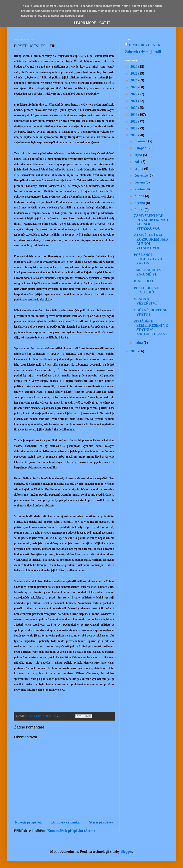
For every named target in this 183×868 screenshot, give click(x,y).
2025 (134, 73)
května (140, 189)
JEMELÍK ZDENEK (144, 45)
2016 (134, 135)
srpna (139, 169)
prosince (141, 141)
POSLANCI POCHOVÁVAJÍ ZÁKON (148, 259)
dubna (140, 196)
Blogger (126, 851)
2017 (134, 128)
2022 (134, 94)
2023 (134, 87)
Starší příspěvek (101, 822)
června (140, 182)
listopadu (142, 148)
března (140, 203)
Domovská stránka (65, 822)
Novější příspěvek (28, 822)
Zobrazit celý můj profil (143, 52)
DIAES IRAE (144, 281)
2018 (134, 121)
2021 (134, 101)
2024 (134, 80)
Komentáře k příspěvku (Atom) (71, 831)
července (142, 175)
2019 (134, 115)
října (139, 155)
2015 (134, 351)
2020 (134, 108)
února (140, 210)
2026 (134, 66)
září (138, 162)
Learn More (85, 23)
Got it (105, 23)
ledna (139, 343)
